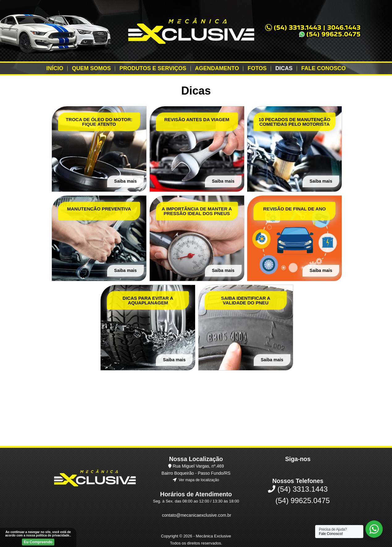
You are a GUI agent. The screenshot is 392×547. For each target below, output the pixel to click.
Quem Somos (91, 68)
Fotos (257, 68)
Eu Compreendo (38, 542)
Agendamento (217, 68)
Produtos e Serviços (153, 68)
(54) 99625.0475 (298, 476)
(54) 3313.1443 (298, 465)
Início (55, 68)
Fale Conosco (323, 68)
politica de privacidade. (53, 535)
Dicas (284, 68)
